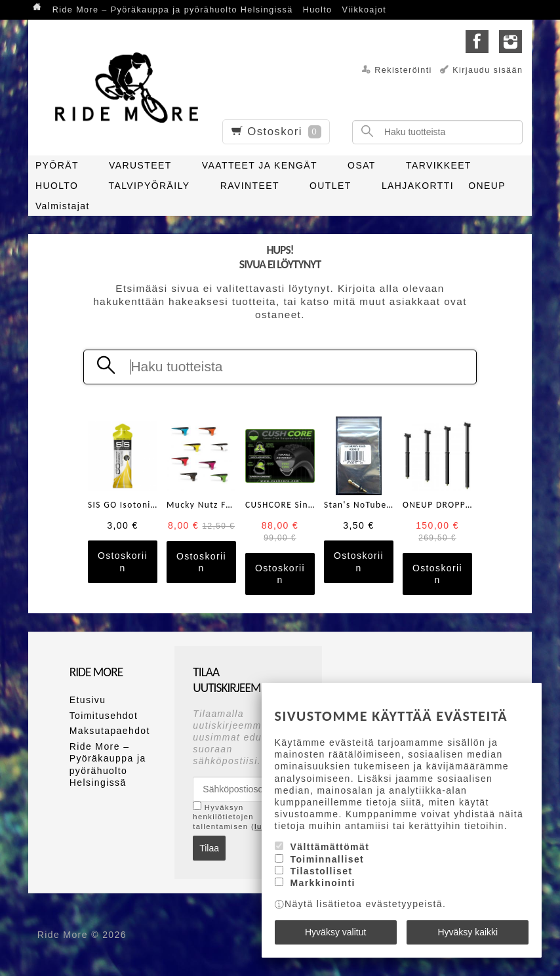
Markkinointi (322, 883)
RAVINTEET (250, 186)
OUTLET (330, 186)
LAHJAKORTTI (418, 186)
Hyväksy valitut (335, 932)
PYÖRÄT (57, 165)
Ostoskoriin (123, 561)
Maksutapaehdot (110, 731)
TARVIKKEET (439, 165)
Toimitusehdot (104, 716)
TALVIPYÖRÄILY (150, 186)
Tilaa (209, 848)
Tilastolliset (321, 871)
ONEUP (487, 186)
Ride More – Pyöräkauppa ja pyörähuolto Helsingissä (173, 10)
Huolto (318, 10)
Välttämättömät (330, 847)
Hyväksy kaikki (468, 932)
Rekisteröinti (403, 70)
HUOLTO (57, 186)
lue (261, 826)
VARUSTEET (140, 165)
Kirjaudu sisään (488, 70)
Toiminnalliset (327, 859)
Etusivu (88, 700)
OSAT (362, 165)
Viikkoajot (365, 10)
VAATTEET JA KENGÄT (260, 165)
